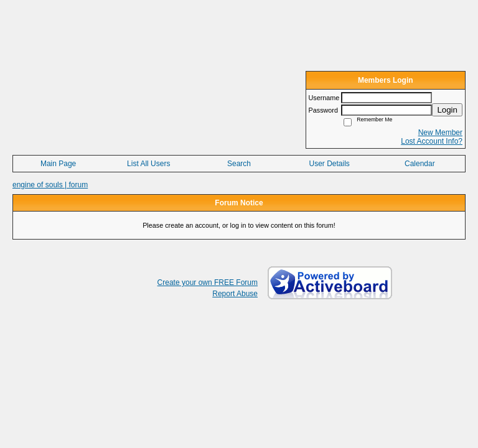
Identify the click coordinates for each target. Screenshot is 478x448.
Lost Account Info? (432, 141)
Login (447, 110)
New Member (440, 133)
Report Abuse (235, 294)
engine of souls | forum (50, 185)
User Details (329, 164)
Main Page (58, 164)
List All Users (148, 164)
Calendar (420, 164)
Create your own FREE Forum (208, 282)
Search (239, 164)
